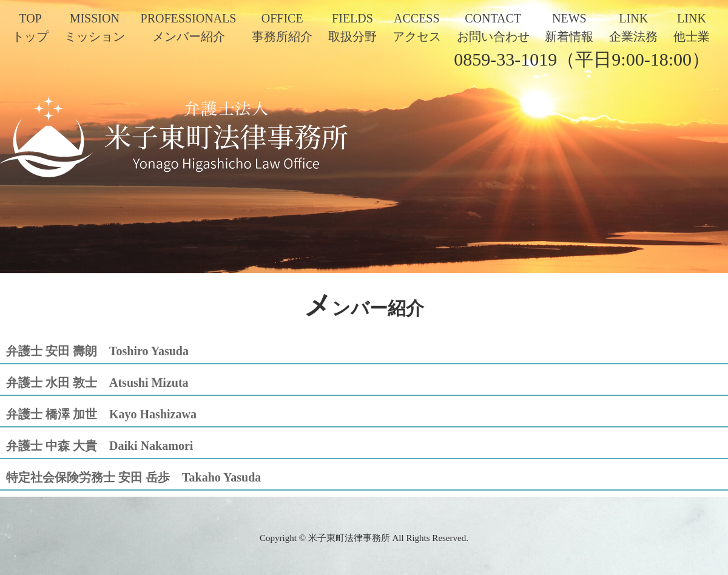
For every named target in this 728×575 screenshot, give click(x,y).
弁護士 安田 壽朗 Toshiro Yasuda (97, 351)
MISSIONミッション (95, 27)
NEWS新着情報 (569, 27)
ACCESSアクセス (417, 27)
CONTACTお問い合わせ (493, 27)
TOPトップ (30, 27)
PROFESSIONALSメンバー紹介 (189, 27)
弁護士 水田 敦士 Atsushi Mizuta (97, 383)
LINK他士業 (692, 27)
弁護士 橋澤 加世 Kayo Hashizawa (101, 414)
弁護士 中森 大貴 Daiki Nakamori (99, 446)
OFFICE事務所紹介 (282, 27)
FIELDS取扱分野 (352, 27)
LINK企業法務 (633, 27)
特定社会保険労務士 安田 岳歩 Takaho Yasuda (133, 477)
